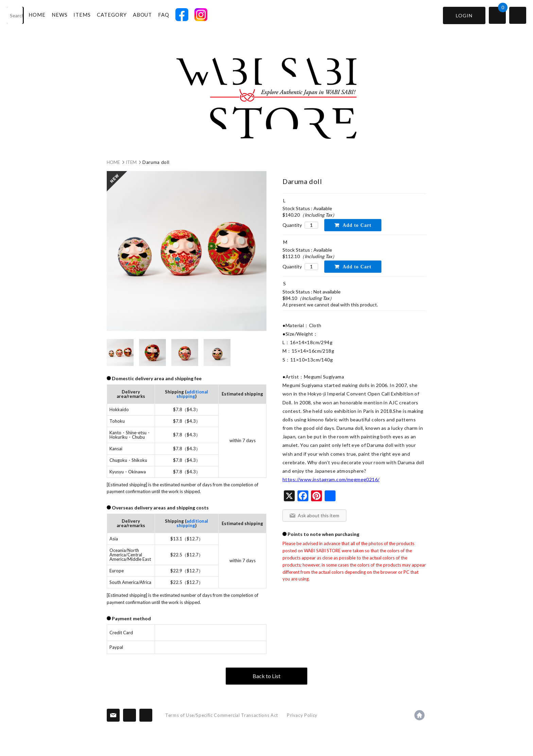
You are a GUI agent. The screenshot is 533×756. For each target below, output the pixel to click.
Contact (113, 715)
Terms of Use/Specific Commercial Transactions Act (222, 715)
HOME (37, 15)
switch (518, 15)
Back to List (266, 676)
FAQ (164, 15)
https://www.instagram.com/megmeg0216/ (331, 479)
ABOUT (143, 15)
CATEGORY (112, 15)
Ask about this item (319, 515)
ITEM (131, 162)
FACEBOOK (182, 15)
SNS (146, 715)
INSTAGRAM (201, 15)
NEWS (60, 15)
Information (130, 715)
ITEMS (83, 15)
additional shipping (192, 394)
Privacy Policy (302, 715)
